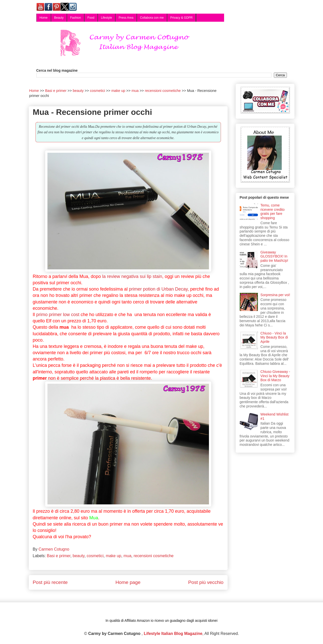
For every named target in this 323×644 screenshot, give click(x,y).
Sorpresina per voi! (275, 295)
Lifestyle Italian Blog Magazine (173, 634)
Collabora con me (152, 18)
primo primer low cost (58, 315)
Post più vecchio (206, 582)
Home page (128, 582)
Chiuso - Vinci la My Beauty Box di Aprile (274, 338)
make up (113, 556)
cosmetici (95, 556)
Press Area (126, 18)
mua (127, 556)
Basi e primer (59, 556)
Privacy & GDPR (182, 18)
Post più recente (50, 582)
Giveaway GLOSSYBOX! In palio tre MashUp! (274, 256)
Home (44, 18)
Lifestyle (106, 18)
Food (91, 18)
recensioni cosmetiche (153, 556)
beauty (79, 556)
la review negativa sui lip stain (132, 276)
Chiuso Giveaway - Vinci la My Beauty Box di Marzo (275, 376)
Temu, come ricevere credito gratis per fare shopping (273, 212)
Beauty (59, 18)
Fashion (76, 18)
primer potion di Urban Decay (158, 289)
